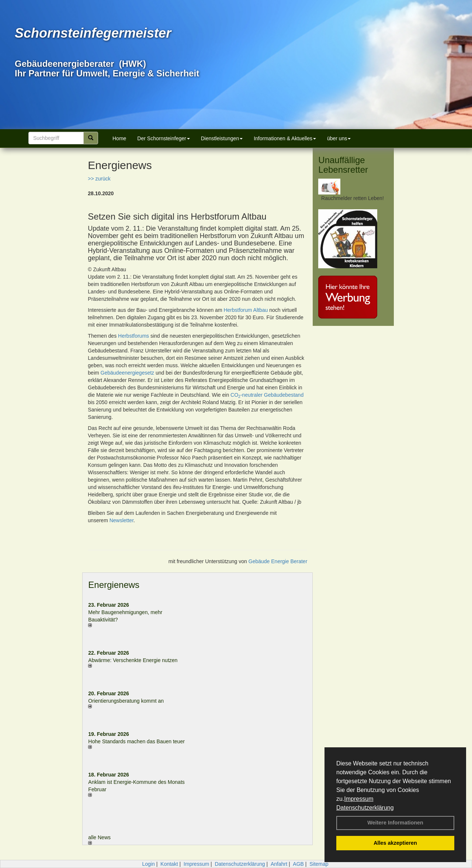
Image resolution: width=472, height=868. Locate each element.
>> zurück (99, 179)
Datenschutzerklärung (365, 808)
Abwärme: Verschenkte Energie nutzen (133, 660)
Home (119, 138)
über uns (339, 138)
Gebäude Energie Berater (278, 561)
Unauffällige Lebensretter (343, 165)
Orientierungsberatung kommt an (126, 701)
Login (148, 864)
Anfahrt (279, 864)
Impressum (359, 799)
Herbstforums (133, 336)
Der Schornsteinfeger (163, 138)
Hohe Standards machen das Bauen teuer (136, 741)
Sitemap (319, 864)
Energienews (114, 585)
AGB (298, 864)
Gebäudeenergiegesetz (128, 373)
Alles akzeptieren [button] (395, 843)
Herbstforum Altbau (246, 310)
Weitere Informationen (395, 823)
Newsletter (122, 520)
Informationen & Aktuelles (285, 138)
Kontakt (169, 864)
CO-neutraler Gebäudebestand (267, 395)
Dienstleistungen (222, 138)
